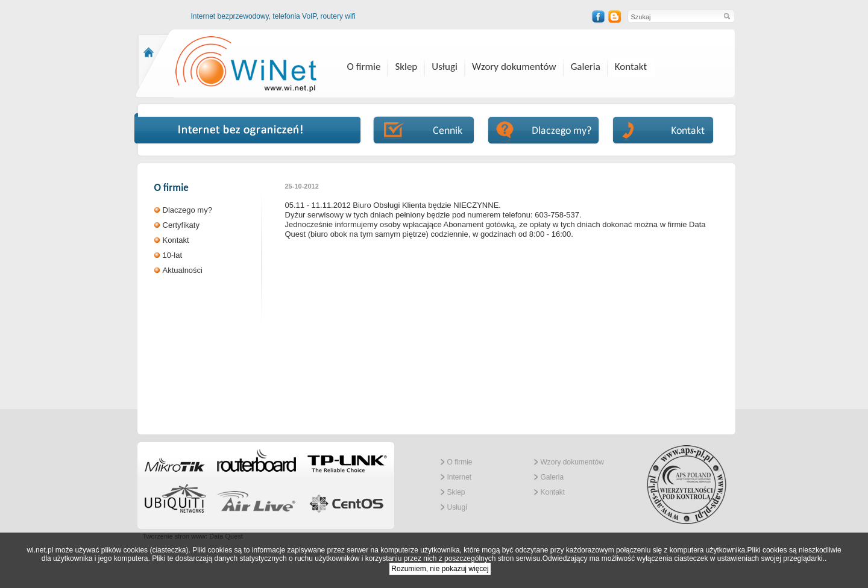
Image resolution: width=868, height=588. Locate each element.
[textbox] (675, 17)
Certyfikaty (181, 225)
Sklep (406, 67)
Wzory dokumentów (514, 67)
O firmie (364, 67)
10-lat (173, 255)
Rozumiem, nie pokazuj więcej (440, 569)
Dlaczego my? (187, 210)
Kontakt (631, 67)
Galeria (586, 67)
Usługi (445, 67)
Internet (460, 477)
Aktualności (183, 270)
